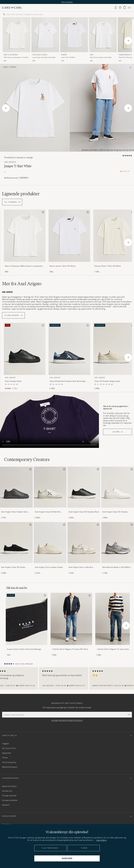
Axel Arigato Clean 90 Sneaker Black (84, 512)
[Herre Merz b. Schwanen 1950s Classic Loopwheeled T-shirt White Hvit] (16, 35)
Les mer (116, 432)
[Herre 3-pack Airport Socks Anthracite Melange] (27, 619)
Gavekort (6, 805)
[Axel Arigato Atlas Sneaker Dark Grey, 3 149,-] (16, 493)
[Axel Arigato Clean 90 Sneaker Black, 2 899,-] (84, 493)
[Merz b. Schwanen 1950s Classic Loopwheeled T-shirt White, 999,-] (16, 40)
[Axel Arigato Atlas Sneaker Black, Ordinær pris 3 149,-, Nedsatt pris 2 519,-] (25, 356)
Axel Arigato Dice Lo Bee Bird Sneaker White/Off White (81, 567)
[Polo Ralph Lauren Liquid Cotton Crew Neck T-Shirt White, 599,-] (45, 40)
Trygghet (5, 744)
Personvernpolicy (9, 762)
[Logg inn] (116, 8)
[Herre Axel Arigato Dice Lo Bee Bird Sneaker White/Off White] (84, 543)
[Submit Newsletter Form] (129, 715)
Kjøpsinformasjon (9, 786)
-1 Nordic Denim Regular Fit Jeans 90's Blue (70, 649)
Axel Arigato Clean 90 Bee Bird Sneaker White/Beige (48, 512)
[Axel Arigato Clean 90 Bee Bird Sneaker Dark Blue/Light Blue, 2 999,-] (69, 356)
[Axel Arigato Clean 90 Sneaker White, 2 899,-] (118, 493)
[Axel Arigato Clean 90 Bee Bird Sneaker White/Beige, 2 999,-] (50, 493)
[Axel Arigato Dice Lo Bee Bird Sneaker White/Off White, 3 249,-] (84, 548)
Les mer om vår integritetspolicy (67, 720)
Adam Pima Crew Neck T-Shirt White (101, 57)
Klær (5, 67)
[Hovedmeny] (129, 8)
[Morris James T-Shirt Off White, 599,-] (74, 40)
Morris (64, 55)
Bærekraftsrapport (10, 767)
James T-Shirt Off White (68, 57)
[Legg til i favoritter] (42, 213)
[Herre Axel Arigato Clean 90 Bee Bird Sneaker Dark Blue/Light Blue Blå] (69, 349)
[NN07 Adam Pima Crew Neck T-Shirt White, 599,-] (103, 40)
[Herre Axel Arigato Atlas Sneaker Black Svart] (25, 349)
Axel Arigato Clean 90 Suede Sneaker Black (13, 567)
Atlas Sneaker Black (13, 381)
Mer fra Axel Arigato (22, 284)
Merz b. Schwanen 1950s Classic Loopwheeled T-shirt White (24, 266)
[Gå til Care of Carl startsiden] (12, 8)
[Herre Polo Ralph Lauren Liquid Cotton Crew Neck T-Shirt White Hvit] (45, 35)
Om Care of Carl (9, 748)
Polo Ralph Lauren (40, 55)
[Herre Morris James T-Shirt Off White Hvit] (74, 35)
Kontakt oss (7, 791)
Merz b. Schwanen (11, 55)
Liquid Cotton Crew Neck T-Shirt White (44, 57)
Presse (5, 758)
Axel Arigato (10, 162)
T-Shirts (13, 67)
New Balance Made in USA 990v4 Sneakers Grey (116, 567)
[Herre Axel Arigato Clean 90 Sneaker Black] (84, 487)
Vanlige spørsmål (9, 796)
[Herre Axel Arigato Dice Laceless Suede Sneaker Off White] (50, 543)
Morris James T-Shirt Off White (62, 266)
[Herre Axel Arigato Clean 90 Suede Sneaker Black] (16, 543)
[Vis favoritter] (120, 8)
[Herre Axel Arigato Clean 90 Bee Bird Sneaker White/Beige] (50, 487)
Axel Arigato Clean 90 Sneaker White (115, 512)
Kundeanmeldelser (10, 800)
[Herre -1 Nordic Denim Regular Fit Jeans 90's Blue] (71, 619)
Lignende (21, 194)
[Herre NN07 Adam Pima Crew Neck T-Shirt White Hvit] (103, 35)
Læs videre (101, 840)
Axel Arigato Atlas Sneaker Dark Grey (14, 512)
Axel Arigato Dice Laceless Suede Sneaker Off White (49, 567)
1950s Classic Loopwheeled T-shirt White (16, 57)
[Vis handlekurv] (125, 8)
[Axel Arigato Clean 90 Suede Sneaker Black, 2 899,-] (16, 548)
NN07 (92, 55)
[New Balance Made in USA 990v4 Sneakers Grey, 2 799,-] (118, 548)
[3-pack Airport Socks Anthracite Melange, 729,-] (27, 625)
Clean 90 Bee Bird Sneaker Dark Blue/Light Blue (68, 381)
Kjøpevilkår (7, 753)
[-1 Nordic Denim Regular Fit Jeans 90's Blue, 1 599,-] (71, 625)
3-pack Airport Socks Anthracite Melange (24, 649)
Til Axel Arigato (13, 315)
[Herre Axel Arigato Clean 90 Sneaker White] (118, 487)
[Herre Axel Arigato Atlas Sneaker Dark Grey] (16, 487)
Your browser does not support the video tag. (49, 420)
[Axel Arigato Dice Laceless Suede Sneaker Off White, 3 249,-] (50, 548)
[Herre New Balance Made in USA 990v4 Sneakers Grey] (118, 543)
